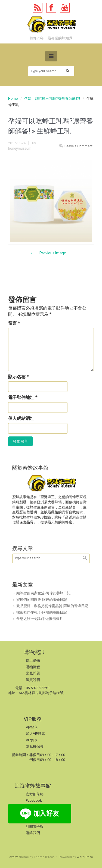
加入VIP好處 (35, 734)
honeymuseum (20, 149)
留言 (14, 323)
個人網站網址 (21, 418)
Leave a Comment (78, 146)
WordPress (85, 857)
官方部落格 (35, 794)
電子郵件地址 (23, 397)
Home (13, 99)
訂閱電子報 (35, 827)
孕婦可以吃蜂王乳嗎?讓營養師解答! (52, 99)
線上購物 (33, 661)
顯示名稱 (18, 377)
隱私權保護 (35, 746)
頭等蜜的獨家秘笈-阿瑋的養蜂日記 (43, 593)
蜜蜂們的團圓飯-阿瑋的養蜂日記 (42, 600)
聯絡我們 (33, 833)
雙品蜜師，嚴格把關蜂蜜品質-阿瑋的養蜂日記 (52, 606)
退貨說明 (33, 680)
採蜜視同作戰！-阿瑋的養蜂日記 (42, 612)
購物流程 (33, 667)
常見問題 (33, 673)
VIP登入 (32, 727)
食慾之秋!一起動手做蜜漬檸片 (40, 619)
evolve (14, 857)
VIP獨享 (32, 740)
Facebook (34, 800)
